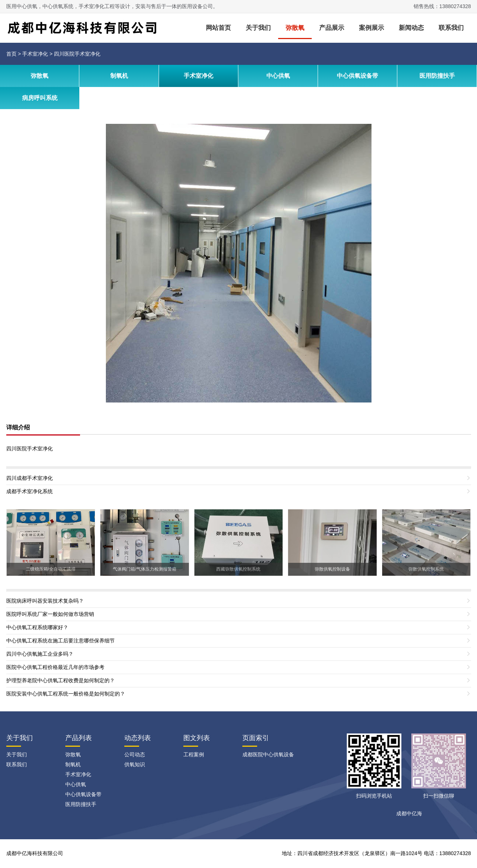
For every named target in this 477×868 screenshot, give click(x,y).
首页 (11, 54)
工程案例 (194, 754)
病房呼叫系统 (40, 98)
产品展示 (332, 28)
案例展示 (371, 28)
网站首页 (218, 28)
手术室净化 (35, 54)
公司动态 (135, 754)
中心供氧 (278, 76)
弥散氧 (295, 28)
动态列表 (138, 738)
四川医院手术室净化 (77, 54)
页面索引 (256, 738)
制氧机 (119, 76)
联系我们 (451, 28)
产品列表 (79, 738)
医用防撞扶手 (437, 76)
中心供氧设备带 (357, 76)
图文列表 (197, 738)
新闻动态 (411, 28)
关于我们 (258, 28)
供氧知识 (135, 764)
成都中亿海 (409, 813)
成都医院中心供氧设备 (268, 754)
